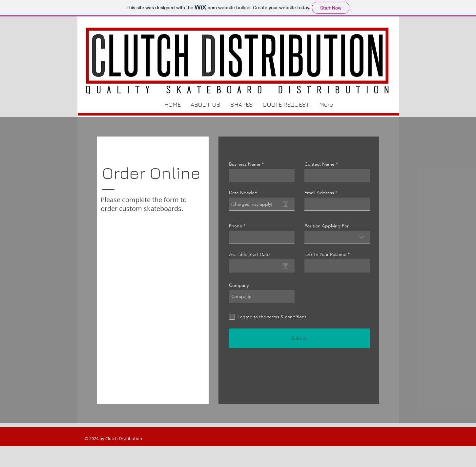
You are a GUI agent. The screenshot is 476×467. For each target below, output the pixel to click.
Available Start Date (249, 254)
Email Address (319, 193)
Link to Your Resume (325, 254)
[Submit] (299, 338)
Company (239, 285)
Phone (236, 226)
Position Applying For (327, 226)
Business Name (245, 164)
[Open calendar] (285, 204)
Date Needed (243, 193)
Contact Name (320, 164)
